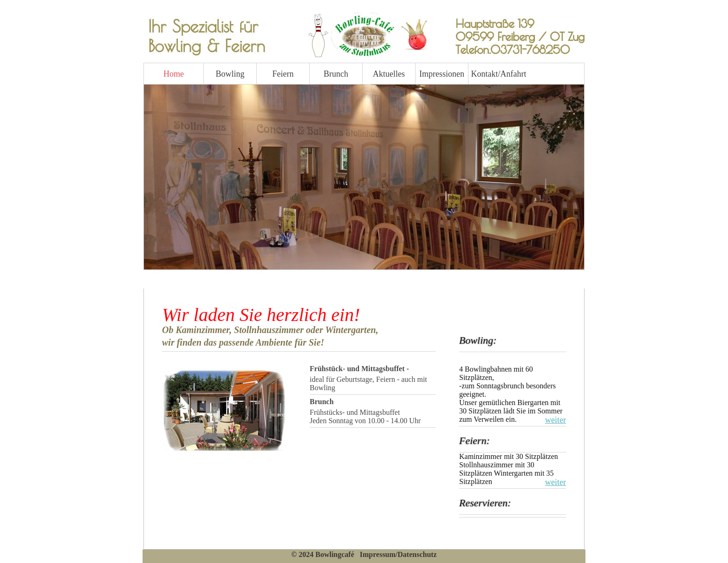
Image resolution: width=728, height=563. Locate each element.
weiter (556, 420)
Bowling (230, 74)
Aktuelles (389, 74)
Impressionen (442, 74)
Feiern (283, 74)
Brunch (336, 74)
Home (174, 74)
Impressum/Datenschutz (398, 554)
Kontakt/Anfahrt (495, 74)
